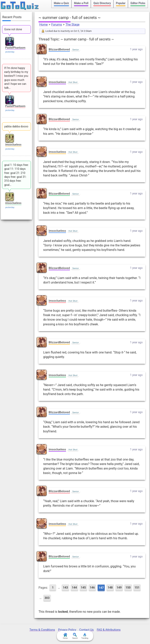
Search (75, 636)
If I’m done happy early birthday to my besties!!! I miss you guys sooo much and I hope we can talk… (16, 78)
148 (110, 588)
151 (137, 588)
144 (74, 588)
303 (47, 598)
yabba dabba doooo (16, 126)
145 (83, 588)
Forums (57, 25)
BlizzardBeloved (59, 49)
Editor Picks (138, 3)
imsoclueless (57, 82)
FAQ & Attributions (109, 630)
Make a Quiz (61, 3)
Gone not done (13, 29)
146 (92, 588)
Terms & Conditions (42, 630)
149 (119, 588)
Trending (85, 636)
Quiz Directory (102, 3)
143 (65, 588)
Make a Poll (81, 3)
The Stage (72, 25)
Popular (121, 3)
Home (43, 25)
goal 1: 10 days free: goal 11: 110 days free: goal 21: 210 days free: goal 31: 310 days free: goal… (17, 175)
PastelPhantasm (15, 48)
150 (128, 588)
